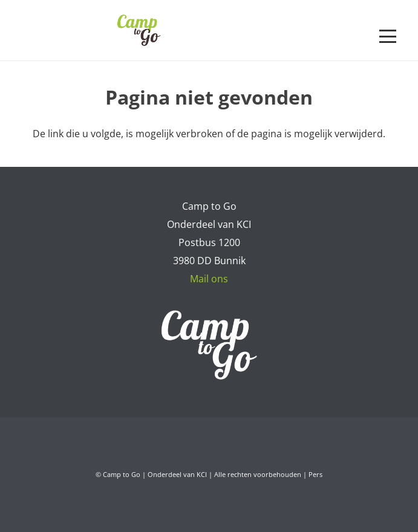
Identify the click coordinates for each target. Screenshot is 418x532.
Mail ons (209, 279)
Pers (315, 474)
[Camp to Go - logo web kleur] (139, 30)
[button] (388, 36)
